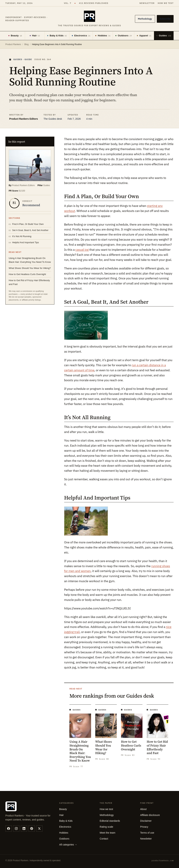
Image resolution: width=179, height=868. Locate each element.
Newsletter (147, 3)
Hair (35, 36)
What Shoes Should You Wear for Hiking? (30, 268)
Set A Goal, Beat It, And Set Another (29, 230)
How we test (166, 3)
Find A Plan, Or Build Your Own (26, 224)
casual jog (82, 250)
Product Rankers (13, 44)
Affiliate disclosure (150, 815)
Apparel (144, 36)
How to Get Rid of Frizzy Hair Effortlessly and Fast (29, 282)
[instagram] (16, 829)
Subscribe (165, 19)
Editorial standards (110, 821)
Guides (164, 36)
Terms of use (147, 833)
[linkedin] (24, 829)
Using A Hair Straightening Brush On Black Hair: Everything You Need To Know (30, 260)
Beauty (15, 36)
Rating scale (106, 827)
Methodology (145, 19)
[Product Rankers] (89, 19)
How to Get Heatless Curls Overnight (27, 274)
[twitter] (39, 829)
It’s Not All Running (20, 236)
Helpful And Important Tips (24, 242)
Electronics (81, 36)
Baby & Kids (57, 36)
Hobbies (103, 36)
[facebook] (9, 829)
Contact (104, 839)
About (143, 809)
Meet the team (108, 833)
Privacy (144, 827)
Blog (26, 44)
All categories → (68, 845)
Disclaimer (146, 821)
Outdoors (123, 36)
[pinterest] (32, 829)
